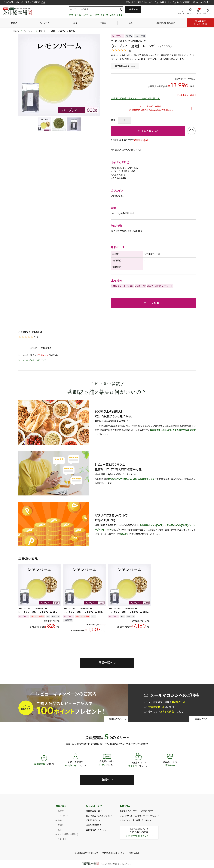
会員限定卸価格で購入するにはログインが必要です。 (136, 99)
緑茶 (75, 23)
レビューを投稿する (42, 348)
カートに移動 (152, 303)
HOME (16, 31)
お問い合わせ (134, 853)
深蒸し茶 (104, 15)
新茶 (71, 15)
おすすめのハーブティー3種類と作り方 (136, 811)
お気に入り (207, 12)
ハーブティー (45, 23)
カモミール (88, 15)
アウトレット (63, 839)
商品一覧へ (106, 663)
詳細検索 (133, 9)
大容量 (120, 15)
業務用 (112, 15)
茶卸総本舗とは (144, 2)
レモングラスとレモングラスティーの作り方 (138, 816)
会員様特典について (95, 830)
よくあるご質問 (181, 2)
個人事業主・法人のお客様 (98, 816)
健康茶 (14, 23)
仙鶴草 (96, 15)
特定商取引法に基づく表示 (113, 853)
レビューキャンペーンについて (32, 360)
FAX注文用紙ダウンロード (139, 836)
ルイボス (78, 15)
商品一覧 (130, 2)
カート (198, 11)
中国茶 (103, 23)
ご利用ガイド (162, 2)
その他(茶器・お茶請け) (165, 23)
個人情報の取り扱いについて (86, 853)
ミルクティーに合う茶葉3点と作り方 (135, 820)
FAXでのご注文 (201, 2)
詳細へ (106, 780)
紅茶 (131, 23)
